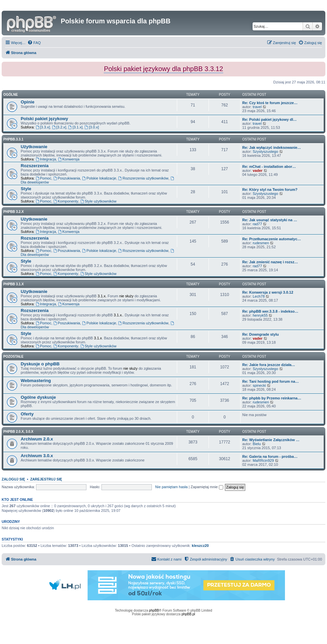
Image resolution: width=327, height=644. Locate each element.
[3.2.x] (59, 127)
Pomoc (44, 178)
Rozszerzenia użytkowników (143, 178)
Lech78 (259, 296)
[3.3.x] (43, 127)
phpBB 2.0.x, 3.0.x (18, 432)
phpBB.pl (188, 614)
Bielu (257, 444)
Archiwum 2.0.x (37, 439)
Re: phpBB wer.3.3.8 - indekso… (270, 311)
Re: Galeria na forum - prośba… (270, 456)
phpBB (154, 610)
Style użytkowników (98, 201)
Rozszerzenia (35, 166)
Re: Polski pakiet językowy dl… (269, 119)
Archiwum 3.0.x (37, 456)
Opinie (28, 102)
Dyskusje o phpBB (40, 364)
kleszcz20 (200, 546)
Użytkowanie (34, 147)
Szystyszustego (265, 151)
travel (257, 107)
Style (26, 189)
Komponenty (66, 201)
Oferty (27, 414)
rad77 (257, 224)
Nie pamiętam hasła (171, 487)
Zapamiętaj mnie (207, 487)
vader (257, 171)
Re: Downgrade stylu (260, 334)
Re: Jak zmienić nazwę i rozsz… (270, 262)
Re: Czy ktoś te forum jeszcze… (270, 103)
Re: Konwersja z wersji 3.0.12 (268, 292)
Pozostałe (13, 357)
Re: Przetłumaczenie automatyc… (272, 239)
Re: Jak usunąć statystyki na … (270, 220)
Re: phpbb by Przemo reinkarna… (272, 398)
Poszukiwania (67, 178)
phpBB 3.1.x (14, 284)
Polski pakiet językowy (44, 119)
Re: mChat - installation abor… (269, 167)
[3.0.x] (92, 127)
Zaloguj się (13, 479)
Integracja (46, 159)
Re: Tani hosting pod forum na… (271, 381)
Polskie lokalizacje (99, 178)
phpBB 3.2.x (14, 212)
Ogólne (11, 95)
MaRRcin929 (263, 460)
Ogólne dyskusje (38, 397)
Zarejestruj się (46, 479)
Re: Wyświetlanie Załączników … (271, 440)
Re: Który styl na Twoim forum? (270, 190)
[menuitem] (34, 43)
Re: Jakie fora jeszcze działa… (269, 365)
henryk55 (260, 315)
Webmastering (36, 381)
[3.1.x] (76, 127)
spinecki (259, 385)
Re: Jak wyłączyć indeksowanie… (272, 147)
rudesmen (261, 243)
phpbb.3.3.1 (13, 139)
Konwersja (69, 159)
